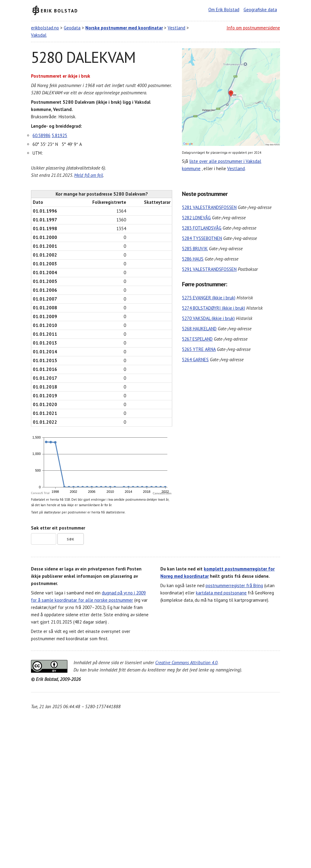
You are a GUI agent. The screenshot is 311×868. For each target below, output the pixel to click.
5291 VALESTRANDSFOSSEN (209, 269)
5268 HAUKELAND (199, 329)
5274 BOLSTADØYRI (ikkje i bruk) (214, 308)
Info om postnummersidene (253, 28)
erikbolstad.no (45, 28)
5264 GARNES (195, 360)
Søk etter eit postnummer (58, 528)
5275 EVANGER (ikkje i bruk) (209, 298)
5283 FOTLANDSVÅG (202, 228)
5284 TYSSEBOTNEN (202, 238)
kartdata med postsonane (221, 593)
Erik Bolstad (59, 10)
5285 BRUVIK (195, 249)
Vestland (176, 28)
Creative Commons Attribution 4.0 (186, 663)
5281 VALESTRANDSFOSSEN (209, 207)
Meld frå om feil (89, 175)
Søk (71, 539)
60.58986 (41, 135)
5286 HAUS (193, 259)
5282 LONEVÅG (196, 218)
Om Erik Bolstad (224, 10)
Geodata (72, 28)
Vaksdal (39, 35)
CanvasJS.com (162, 493)
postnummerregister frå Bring (234, 585)
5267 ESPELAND (197, 339)
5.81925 (59, 135)
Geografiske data (260, 10)
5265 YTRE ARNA (199, 349)
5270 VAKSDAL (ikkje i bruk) (208, 318)
